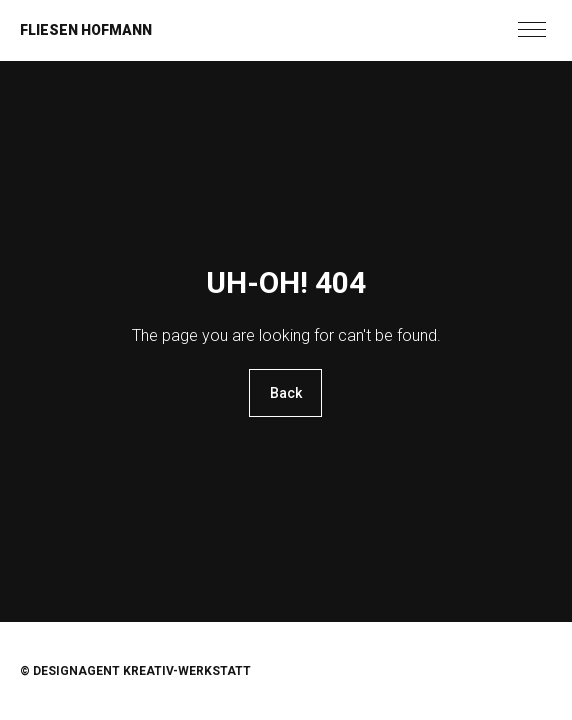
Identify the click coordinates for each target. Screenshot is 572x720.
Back (286, 393)
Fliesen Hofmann (86, 30)
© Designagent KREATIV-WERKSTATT (135, 671)
